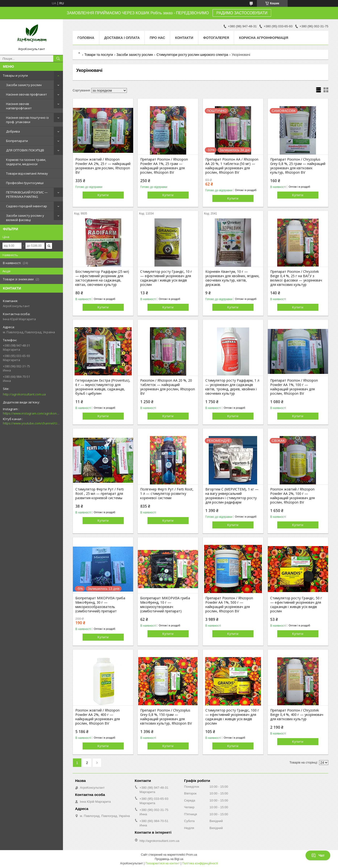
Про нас (157, 38)
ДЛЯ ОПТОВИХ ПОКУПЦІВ (25, 150)
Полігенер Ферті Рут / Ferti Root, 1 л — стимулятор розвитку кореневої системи (167, 494)
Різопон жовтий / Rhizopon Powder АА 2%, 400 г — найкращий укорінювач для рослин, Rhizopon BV (98, 717)
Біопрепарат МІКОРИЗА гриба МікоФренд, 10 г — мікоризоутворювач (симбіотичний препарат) (165, 605)
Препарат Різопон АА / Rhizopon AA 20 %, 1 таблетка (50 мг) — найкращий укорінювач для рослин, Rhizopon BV (232, 166)
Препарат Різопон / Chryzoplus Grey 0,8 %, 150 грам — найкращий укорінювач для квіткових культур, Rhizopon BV (166, 717)
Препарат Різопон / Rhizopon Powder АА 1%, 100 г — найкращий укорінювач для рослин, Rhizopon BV (294, 387)
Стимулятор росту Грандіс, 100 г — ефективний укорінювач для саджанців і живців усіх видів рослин (232, 717)
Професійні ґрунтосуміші (25, 183)
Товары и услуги (15, 75)
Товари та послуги (99, 55)
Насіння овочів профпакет (27, 94)
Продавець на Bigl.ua (169, 859)
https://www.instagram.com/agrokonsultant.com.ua (31, 413)
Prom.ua (192, 855)
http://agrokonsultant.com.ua (24, 394)
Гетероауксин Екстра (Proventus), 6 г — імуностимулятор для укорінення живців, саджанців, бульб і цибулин (103, 387)
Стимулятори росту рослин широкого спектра (192, 55)
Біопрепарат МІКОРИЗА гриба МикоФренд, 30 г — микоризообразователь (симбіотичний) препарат (100, 605)
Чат (318, 855)
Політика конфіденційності (200, 863)
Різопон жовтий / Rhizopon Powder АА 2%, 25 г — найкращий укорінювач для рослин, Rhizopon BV (103, 166)
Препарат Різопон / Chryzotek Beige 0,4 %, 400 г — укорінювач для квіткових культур (297, 715)
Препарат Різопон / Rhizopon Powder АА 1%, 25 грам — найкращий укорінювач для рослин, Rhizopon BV (164, 166)
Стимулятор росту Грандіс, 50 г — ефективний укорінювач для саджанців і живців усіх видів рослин (296, 605)
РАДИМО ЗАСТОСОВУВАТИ (242, 13)
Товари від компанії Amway (27, 173)
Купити (103, 195)
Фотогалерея (216, 38)
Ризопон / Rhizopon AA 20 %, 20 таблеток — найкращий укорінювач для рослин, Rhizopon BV (168, 387)
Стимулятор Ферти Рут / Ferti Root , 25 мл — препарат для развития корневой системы (100, 494)
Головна (86, 38)
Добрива (13, 131)
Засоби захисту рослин (24, 85)
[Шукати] (58, 59)
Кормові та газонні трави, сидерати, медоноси (26, 162)
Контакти (184, 38)
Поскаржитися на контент (162, 863)
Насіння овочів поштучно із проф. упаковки (27, 120)
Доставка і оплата (122, 38)
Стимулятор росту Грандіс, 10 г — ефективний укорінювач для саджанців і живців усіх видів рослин (166, 278)
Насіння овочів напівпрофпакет (19, 106)
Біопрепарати (17, 141)
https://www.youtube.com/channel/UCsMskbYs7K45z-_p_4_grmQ (31, 423)
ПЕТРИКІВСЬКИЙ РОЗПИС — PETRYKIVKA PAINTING (27, 194)
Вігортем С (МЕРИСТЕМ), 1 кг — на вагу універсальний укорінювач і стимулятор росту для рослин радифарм (232, 496)
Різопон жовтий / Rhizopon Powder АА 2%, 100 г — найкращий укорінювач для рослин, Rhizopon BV (292, 496)
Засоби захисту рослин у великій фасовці (25, 218)
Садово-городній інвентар (27, 206)
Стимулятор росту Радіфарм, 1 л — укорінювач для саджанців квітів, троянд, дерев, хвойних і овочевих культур (232, 387)
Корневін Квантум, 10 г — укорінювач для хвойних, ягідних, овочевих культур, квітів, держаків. (232, 278)
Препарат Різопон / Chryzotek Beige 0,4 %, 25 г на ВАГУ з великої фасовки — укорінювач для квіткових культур (296, 278)
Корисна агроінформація (264, 38)
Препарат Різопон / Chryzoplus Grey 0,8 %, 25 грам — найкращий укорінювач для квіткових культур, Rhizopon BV (298, 166)
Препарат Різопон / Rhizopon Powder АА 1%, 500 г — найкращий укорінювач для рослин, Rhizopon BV (229, 605)
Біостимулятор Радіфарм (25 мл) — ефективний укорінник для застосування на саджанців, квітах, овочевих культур (102, 278)
